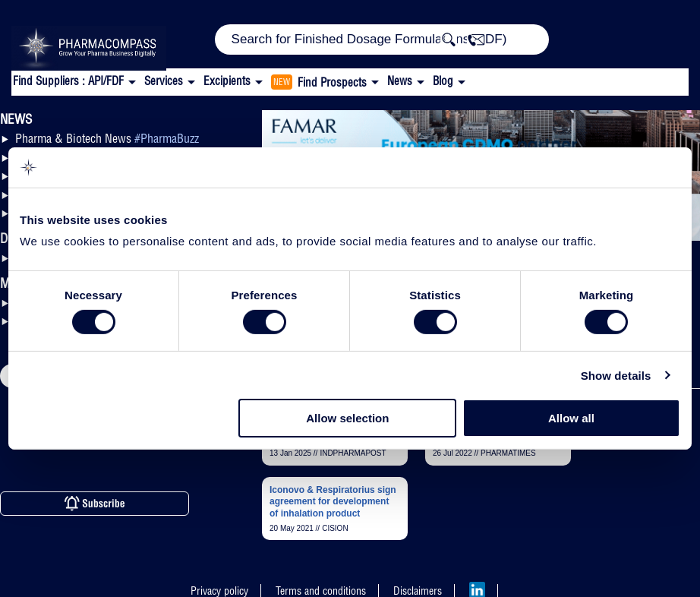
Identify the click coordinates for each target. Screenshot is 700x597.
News (400, 81)
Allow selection (347, 418)
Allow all (571, 418)
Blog (443, 81)
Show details (616, 376)
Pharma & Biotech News (107, 138)
